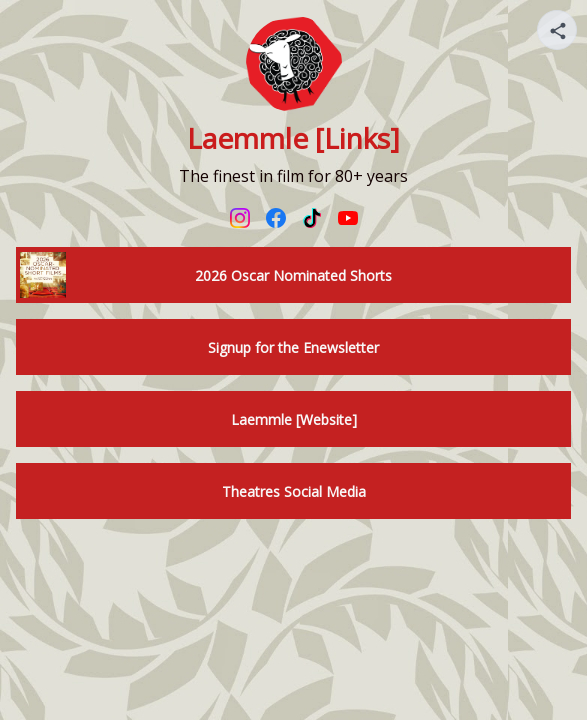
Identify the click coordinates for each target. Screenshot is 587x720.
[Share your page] (557, 30)
